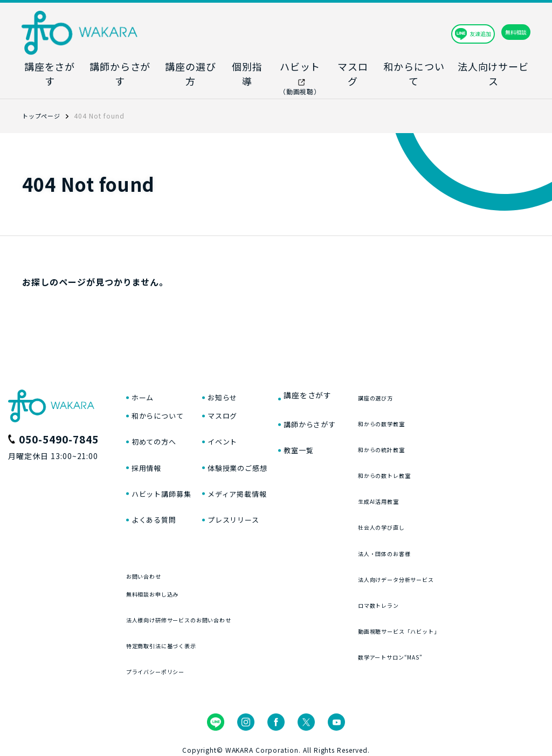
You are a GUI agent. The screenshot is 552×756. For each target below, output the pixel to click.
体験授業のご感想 (258, 459)
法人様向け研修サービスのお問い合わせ (203, 622)
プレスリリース (253, 514)
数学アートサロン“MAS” (444, 637)
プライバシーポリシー (169, 673)
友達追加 (411, 32)
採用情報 (150, 459)
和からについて (164, 405)
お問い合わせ (152, 570)
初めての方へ (159, 432)
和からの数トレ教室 (436, 455)
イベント (239, 432)
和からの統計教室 (431, 429)
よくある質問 (159, 514)
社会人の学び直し (431, 507)
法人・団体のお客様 (436, 533)
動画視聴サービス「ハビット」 (457, 611)
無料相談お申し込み (165, 596)
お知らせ (239, 378)
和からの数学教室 (431, 403)
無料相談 (493, 32)
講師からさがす (343, 405)
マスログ (239, 405)
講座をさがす (338, 378)
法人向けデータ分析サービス (453, 559)
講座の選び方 (423, 377)
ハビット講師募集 (168, 486)
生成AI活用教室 (427, 481)
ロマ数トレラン (427, 585)
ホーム (145, 378)
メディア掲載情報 (257, 486)
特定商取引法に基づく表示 (178, 647)
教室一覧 (329, 432)
